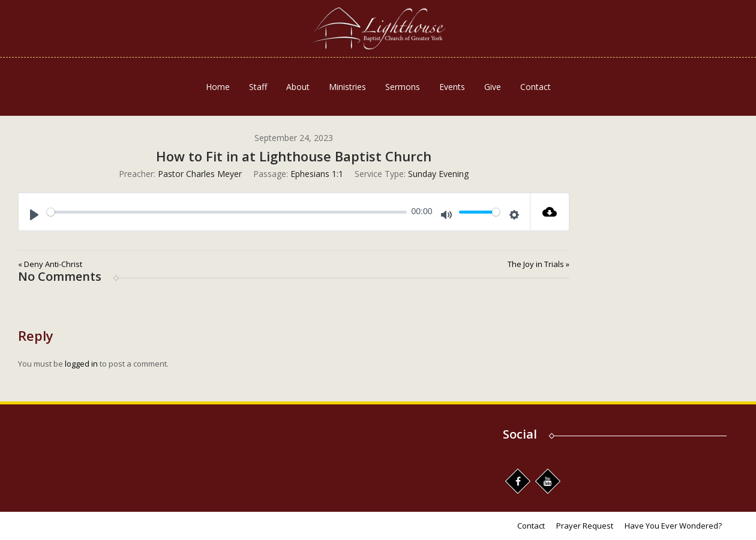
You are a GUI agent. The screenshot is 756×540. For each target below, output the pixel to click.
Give (493, 87)
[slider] (227, 212)
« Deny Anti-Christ (50, 264)
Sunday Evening (438, 174)
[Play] (34, 215)
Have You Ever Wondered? (673, 526)
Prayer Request (585, 526)
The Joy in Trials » (538, 264)
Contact (535, 87)
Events (452, 87)
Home (218, 87)
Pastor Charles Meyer (200, 174)
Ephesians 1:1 (317, 174)
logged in (81, 364)
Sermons (403, 87)
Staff (258, 87)
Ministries (347, 87)
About (298, 87)
